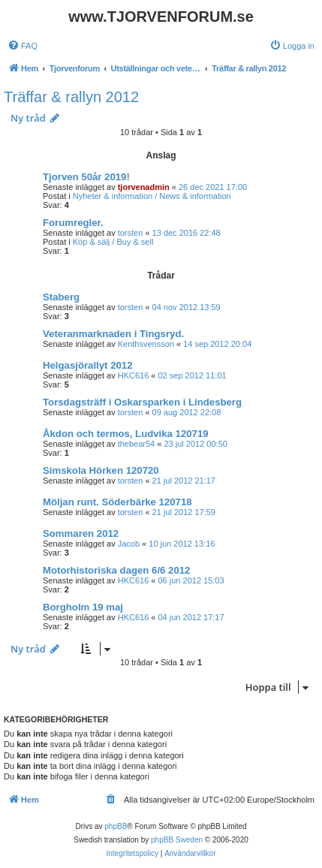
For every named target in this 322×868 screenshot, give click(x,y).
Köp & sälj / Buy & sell (113, 242)
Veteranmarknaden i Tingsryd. (113, 334)
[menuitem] (23, 46)
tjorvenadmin (144, 187)
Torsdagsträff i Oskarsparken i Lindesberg (142, 402)
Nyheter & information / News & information (152, 196)
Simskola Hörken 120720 (101, 470)
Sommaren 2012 (81, 533)
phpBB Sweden (177, 840)
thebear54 (137, 444)
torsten (131, 233)
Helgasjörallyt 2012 (88, 365)
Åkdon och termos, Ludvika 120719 (126, 434)
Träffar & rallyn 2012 (71, 97)
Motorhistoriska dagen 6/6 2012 (116, 570)
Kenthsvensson (146, 344)
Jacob (129, 544)
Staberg (61, 297)
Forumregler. (73, 223)
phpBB (116, 826)
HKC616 (134, 375)
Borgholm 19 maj (83, 607)
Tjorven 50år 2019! (86, 177)
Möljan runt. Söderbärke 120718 (117, 502)
